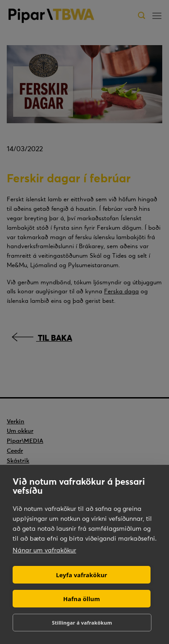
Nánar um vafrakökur (44, 550)
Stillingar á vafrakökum (82, 623)
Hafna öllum (82, 599)
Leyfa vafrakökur (82, 575)
